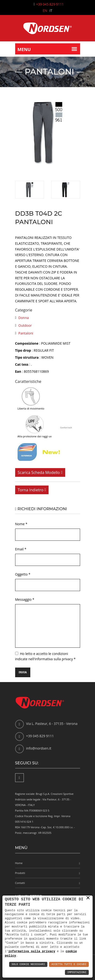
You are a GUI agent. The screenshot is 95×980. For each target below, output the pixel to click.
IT (51, 11)
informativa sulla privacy (32, 951)
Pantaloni (26, 333)
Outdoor (25, 325)
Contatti (20, 883)
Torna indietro (31, 490)
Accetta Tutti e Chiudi (69, 964)
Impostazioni (77, 972)
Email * (21, 549)
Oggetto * (23, 574)
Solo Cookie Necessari (28, 964)
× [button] (88, 898)
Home (19, 863)
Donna (24, 318)
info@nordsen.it (39, 748)
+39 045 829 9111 (50, 4)
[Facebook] (19, 778)
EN (45, 11)
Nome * (21, 524)
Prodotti (20, 873)
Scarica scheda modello (39, 472)
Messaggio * (25, 599)
